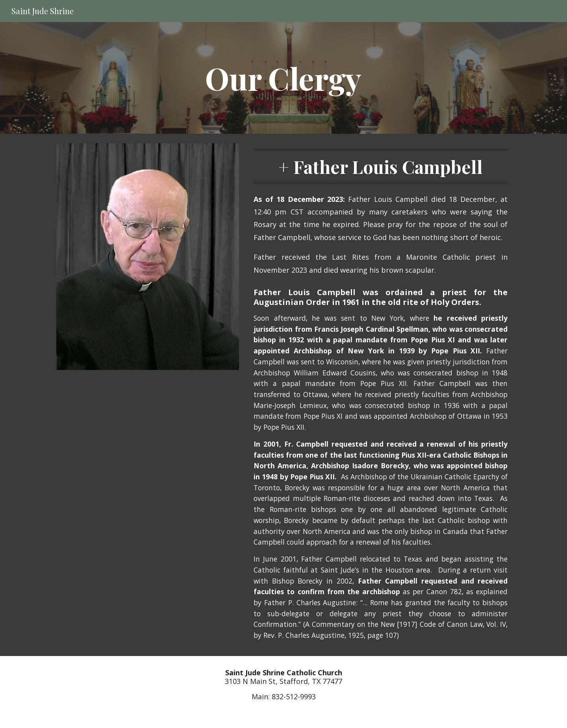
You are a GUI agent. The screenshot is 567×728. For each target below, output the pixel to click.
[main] (283, 78)
